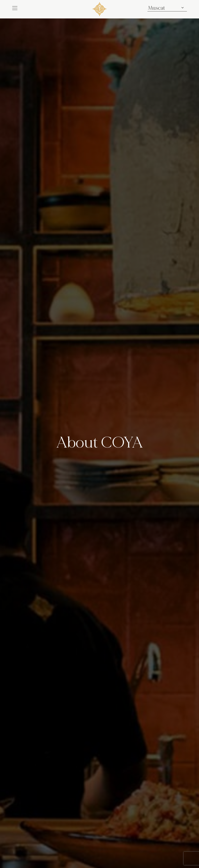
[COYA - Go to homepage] (99, 9)
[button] (15, 8)
